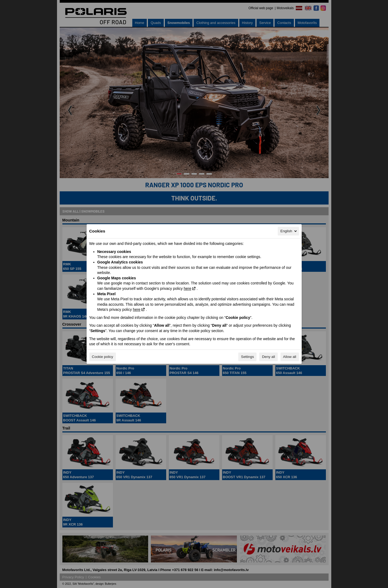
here (187, 288)
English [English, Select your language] (289, 231)
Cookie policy (103, 357)
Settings (247, 357)
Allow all (290, 357)
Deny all (268, 357)
